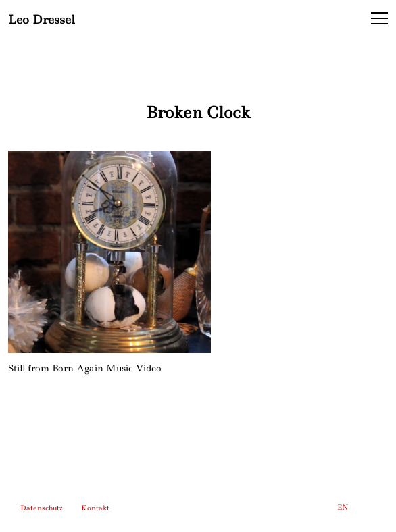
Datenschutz (42, 508)
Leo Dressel (42, 19)
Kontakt (95, 508)
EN (343, 507)
